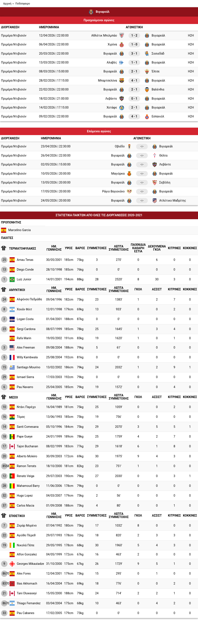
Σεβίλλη (161, 183)
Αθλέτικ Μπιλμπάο (108, 35)
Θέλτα (160, 156)
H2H (191, 35)
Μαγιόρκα (122, 174)
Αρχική (7, 4)
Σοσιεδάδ (154, 54)
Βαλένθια (154, 90)
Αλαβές (115, 63)
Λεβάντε (115, 99)
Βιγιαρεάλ (155, 35)
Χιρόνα (116, 45)
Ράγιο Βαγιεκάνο (117, 192)
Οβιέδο (123, 147)
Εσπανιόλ (154, 117)
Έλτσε (152, 72)
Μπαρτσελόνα (111, 80)
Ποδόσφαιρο (23, 4)
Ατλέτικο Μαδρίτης (169, 201)
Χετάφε (115, 108)
